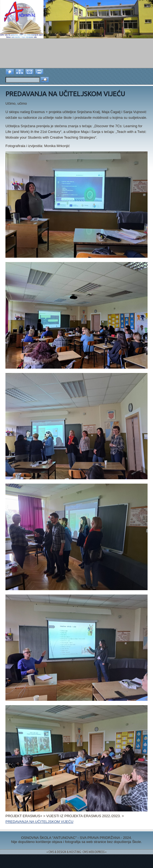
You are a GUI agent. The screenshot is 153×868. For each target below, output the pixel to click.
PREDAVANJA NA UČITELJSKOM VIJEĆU (39, 822)
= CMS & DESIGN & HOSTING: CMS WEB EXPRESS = (76, 852)
